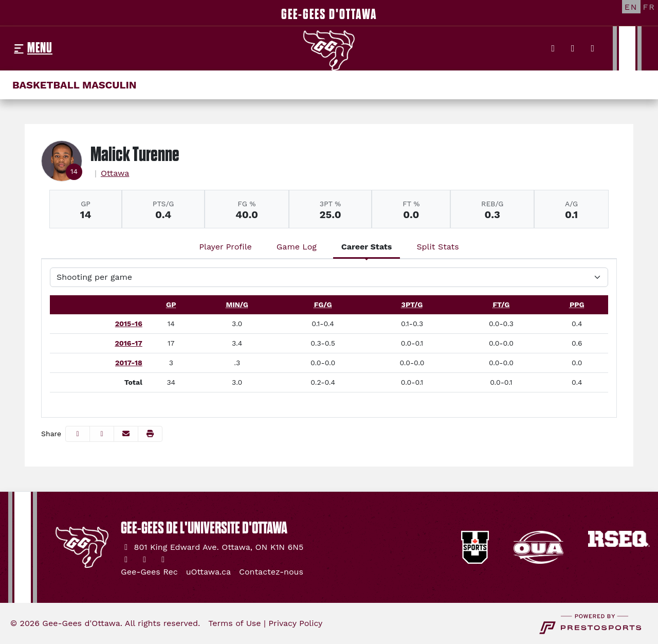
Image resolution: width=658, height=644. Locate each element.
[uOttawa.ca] (208, 572)
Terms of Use (234, 623)
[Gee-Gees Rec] (149, 572)
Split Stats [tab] (437, 247)
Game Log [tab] (297, 247)
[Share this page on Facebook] (78, 434)
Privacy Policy (295, 623)
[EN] (631, 7)
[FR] (649, 7)
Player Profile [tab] (225, 247)
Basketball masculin (75, 85)
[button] (150, 434)
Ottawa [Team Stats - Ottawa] (115, 173)
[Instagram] (573, 48)
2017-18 (129, 363)
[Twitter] (553, 48)
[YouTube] (593, 48)
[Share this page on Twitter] (102, 434)
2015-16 (129, 324)
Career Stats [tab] (367, 247)
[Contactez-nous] (271, 572)
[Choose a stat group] (329, 277)
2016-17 (128, 343)
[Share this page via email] (126, 434)
